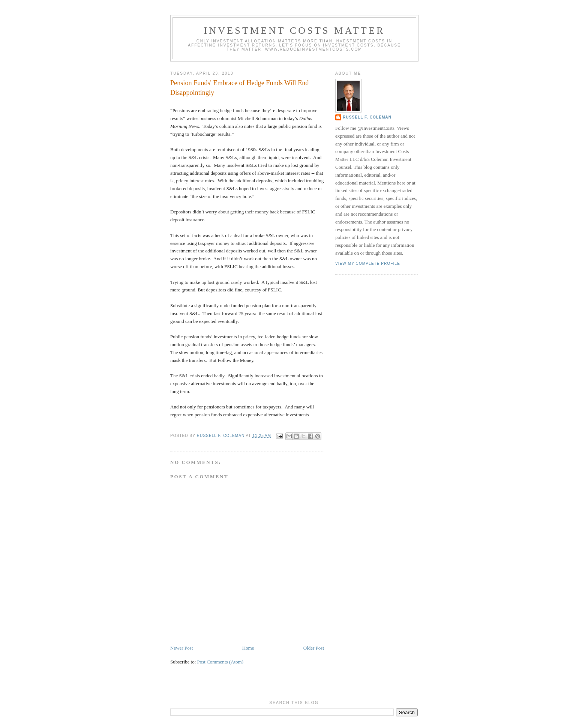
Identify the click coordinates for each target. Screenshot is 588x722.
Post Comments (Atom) (220, 662)
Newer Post (181, 648)
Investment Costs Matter (294, 31)
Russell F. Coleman (367, 117)
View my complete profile (368, 263)
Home (248, 648)
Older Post (314, 648)
